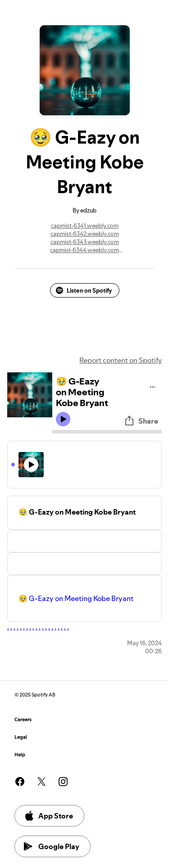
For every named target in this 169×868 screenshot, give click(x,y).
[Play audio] (153, 386)
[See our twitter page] (41, 782)
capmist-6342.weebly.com (85, 234)
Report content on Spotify (121, 360)
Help (20, 755)
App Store (48, 816)
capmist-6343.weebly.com (85, 242)
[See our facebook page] (20, 782)
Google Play (52, 846)
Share (141, 421)
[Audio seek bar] (107, 432)
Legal (21, 737)
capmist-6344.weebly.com (84, 250)
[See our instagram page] (63, 782)
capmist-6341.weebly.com (85, 226)
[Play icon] (63, 419)
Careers (23, 720)
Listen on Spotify (84, 290)
